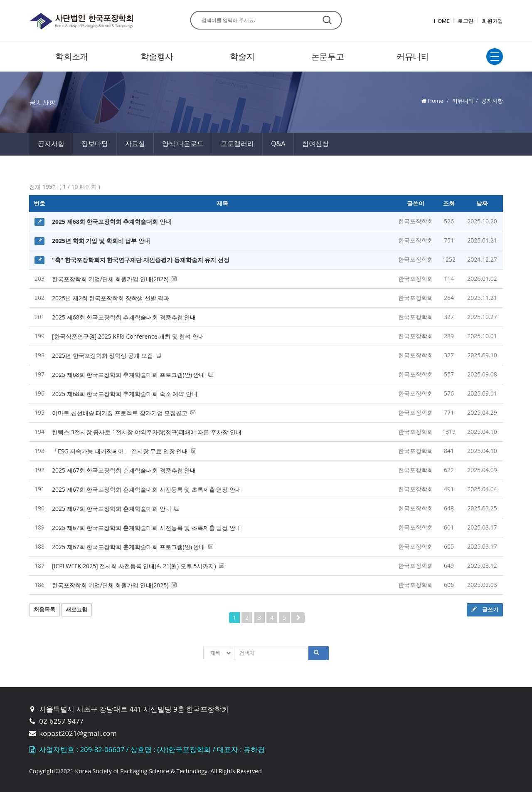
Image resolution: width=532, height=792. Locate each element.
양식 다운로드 (183, 144)
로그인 (465, 21)
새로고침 (76, 609)
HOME (442, 21)
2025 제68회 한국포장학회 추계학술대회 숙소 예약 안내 (125, 394)
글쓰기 (485, 609)
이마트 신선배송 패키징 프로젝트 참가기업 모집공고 (124, 413)
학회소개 (72, 56)
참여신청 (315, 144)
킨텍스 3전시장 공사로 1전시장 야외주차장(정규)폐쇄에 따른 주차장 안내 (147, 432)
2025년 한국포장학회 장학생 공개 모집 (106, 355)
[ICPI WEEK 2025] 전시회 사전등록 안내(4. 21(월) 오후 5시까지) (138, 566)
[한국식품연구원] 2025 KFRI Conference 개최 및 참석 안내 (128, 336)
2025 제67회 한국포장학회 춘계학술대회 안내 (116, 509)
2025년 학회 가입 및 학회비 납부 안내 (101, 241)
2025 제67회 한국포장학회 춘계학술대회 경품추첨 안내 (124, 470)
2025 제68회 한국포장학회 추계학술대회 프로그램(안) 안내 (133, 375)
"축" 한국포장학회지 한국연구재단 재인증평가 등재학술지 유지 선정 (141, 260)
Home (435, 101)
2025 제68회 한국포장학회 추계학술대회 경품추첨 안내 (124, 317)
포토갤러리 (237, 144)
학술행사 (157, 56)
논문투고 (328, 56)
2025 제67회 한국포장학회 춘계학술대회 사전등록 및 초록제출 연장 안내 (147, 489)
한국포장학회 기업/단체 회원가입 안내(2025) (114, 585)
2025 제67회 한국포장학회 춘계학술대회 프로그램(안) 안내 (133, 547)
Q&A (278, 144)
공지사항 (51, 144)
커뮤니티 (413, 56)
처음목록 (44, 609)
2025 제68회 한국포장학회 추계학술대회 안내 (112, 222)
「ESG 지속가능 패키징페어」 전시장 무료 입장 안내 (124, 451)
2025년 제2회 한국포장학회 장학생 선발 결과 (111, 298)
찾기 (327, 20)
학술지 (242, 56)
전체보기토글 (495, 57)
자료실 (135, 144)
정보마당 (95, 144)
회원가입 (492, 21)
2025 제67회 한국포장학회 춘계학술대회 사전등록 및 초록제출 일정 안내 (147, 528)
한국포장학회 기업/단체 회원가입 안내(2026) (114, 279)
